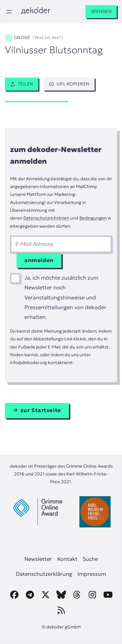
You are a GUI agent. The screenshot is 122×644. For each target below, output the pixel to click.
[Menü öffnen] (9, 12)
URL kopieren (69, 84)
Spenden (101, 12)
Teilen (22, 84)
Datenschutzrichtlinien (46, 218)
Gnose (39, 38)
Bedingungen (93, 218)
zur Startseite (41, 410)
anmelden (39, 260)
